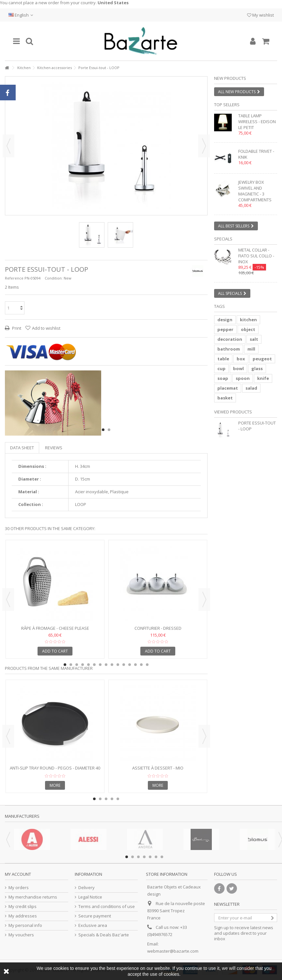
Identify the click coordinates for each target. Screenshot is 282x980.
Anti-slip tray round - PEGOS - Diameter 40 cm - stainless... (55, 771)
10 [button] (118, 665)
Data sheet (22, 448)
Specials (223, 239)
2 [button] (109, 430)
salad (251, 388)
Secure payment (95, 916)
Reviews (54, 448)
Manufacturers (22, 816)
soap (223, 378)
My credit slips (23, 907)
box (241, 359)
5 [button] (88, 665)
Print (16, 328)
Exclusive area (93, 925)
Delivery (86, 888)
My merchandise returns (33, 897)
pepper (225, 329)
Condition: (54, 278)
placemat (228, 388)
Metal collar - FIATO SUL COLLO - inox (256, 256)
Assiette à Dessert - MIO (158, 768)
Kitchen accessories (55, 68)
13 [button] (135, 665)
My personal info (25, 925)
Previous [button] (8, 146)
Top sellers (227, 105)
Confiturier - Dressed (158, 628)
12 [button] (130, 665)
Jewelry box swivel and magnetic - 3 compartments (255, 191)
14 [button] (141, 665)
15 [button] (147, 665)
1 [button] (103, 430)
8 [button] (106, 665)
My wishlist (260, 15)
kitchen (248, 320)
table (223, 359)
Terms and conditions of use (107, 907)
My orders (19, 888)
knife (263, 378)
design (225, 320)
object (248, 329)
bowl (238, 368)
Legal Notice (90, 897)
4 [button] (83, 665)
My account (18, 874)
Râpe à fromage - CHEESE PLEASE (55, 628)
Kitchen (24, 68)
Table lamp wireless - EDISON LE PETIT (257, 122)
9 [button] (112, 665)
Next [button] (204, 146)
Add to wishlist (46, 328)
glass (257, 368)
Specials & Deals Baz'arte (104, 935)
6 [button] (94, 665)
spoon (243, 378)
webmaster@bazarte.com (173, 951)
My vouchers (21, 935)
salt (254, 339)
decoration (230, 339)
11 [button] (124, 665)
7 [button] (100, 665)
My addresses (23, 916)
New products (230, 78)
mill (251, 349)
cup (221, 368)
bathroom (229, 349)
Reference (14, 278)
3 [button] (77, 665)
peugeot (262, 359)
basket (225, 398)
